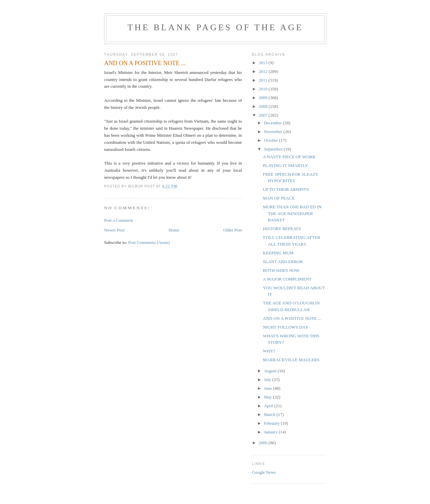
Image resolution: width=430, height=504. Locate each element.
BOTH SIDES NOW (281, 270)
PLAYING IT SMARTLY (285, 165)
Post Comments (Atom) (149, 242)
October (272, 140)
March (270, 414)
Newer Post (114, 230)
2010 (264, 89)
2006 (264, 443)
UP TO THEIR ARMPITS (286, 189)
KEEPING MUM (278, 253)
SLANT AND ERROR (283, 262)
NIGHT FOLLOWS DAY (285, 327)
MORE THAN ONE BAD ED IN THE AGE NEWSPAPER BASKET (292, 213)
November (274, 132)
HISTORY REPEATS (282, 229)
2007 (264, 115)
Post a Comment (119, 220)
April (269, 406)
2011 (264, 80)
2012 (264, 71)
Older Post (233, 230)
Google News (264, 472)
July (268, 380)
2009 (264, 98)
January (271, 432)
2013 (264, 63)
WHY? (269, 351)
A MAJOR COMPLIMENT (287, 279)
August (271, 371)
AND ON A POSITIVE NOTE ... (292, 318)
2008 (264, 106)
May (269, 397)
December (274, 123)
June (269, 388)
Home (174, 230)
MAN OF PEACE (279, 198)
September (274, 149)
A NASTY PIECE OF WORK (289, 157)
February (272, 423)
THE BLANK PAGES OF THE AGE (215, 27)
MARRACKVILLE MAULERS (291, 360)
